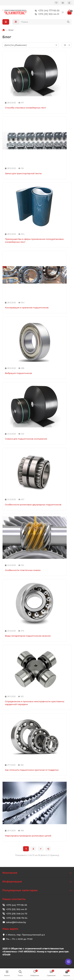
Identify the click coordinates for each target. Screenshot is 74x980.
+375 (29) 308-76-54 (17, 918)
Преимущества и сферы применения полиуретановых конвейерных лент (34, 241)
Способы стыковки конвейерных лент (25, 108)
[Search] (45, 22)
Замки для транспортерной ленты (23, 173)
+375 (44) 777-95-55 (46, 11)
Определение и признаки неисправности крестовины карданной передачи (35, 703)
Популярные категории (37, 890)
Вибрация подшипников (18, 373)
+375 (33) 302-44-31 (46, 14)
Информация (37, 881)
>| (48, 849)
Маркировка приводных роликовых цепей (28, 836)
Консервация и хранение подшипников (27, 308)
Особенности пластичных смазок (23, 570)
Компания (37, 873)
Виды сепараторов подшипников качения (28, 636)
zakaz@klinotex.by (16, 922)
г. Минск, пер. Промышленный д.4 (25, 935)
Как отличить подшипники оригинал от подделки (32, 770)
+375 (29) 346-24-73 (17, 914)
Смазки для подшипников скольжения (26, 439)
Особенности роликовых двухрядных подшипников (33, 505)
